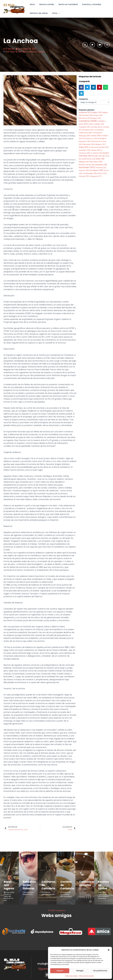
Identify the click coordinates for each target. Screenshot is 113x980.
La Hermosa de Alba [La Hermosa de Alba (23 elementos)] (99, 148)
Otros (55, 13)
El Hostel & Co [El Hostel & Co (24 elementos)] (90, 139)
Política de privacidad (86, 976)
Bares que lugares (9, 883)
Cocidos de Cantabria (66, 883)
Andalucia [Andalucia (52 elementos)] (85, 113)
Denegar (80, 971)
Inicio (32, 4)
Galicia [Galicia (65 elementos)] (84, 147)
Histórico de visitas (38, 13)
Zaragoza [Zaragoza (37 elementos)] (96, 177)
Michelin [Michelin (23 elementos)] (97, 156)
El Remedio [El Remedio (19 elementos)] (88, 145)
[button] (109, 950)
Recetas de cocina (103, 883)
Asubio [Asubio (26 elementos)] (98, 116)
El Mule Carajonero (57, 905)
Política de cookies (71, 976)
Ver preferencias (100, 971)
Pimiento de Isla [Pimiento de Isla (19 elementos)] (87, 165)
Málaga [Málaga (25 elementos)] (84, 162)
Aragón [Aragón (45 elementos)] (96, 113)
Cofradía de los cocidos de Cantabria (66, 889)
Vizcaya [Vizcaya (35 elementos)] (84, 177)
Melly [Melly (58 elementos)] (87, 156)
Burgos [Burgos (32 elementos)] (96, 118)
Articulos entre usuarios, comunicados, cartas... (85, 891)
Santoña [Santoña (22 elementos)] (101, 168)
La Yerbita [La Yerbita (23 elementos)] (96, 153)
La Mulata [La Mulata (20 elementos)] (85, 150)
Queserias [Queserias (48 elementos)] (101, 165)
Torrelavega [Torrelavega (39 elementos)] (90, 174)
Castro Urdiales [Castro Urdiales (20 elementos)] (96, 124)
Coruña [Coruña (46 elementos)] (95, 136)
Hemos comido (46, 4)
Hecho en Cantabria (66, 4)
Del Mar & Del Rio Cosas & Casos (25, 52)
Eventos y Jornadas (89, 4)
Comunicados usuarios (86, 883)
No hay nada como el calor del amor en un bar (9, 891)
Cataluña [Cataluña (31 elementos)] (84, 127)
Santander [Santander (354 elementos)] (87, 168)
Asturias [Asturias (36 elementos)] (88, 116)
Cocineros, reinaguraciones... (49, 891)
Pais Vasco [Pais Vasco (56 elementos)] (96, 162)
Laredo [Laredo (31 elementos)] (95, 150)
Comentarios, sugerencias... (28, 891)
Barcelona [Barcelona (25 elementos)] (85, 118)
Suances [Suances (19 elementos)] (84, 171)
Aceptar (60, 971)
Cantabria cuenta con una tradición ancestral (103, 890)
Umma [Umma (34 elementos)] (102, 174)
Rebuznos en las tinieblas (27, 884)
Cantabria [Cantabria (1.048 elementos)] (88, 121)
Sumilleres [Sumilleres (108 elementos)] (96, 171)
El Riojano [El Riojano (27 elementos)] (100, 145)
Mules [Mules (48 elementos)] (100, 159)
